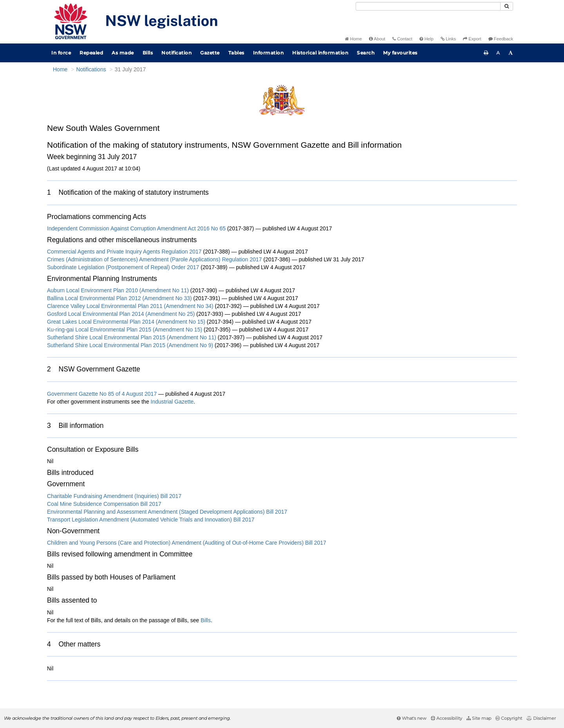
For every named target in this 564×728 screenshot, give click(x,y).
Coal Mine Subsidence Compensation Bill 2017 (104, 504)
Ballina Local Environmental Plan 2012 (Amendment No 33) (119, 298)
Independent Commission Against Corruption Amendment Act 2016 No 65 (136, 228)
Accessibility (446, 718)
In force (61, 53)
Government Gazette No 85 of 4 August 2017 (102, 394)
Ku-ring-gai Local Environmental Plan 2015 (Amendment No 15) (125, 330)
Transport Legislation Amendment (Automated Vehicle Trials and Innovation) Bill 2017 (151, 520)
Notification (176, 53)
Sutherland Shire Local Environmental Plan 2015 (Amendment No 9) (130, 345)
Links (448, 39)
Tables (236, 53)
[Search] (428, 6)
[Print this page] (486, 53)
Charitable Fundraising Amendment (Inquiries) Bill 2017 (114, 496)
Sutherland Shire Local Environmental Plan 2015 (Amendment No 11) (132, 337)
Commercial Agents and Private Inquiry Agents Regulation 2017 (124, 252)
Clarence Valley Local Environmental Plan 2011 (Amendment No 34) (130, 306)
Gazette (210, 53)
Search (366, 53)
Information (268, 53)
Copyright (509, 718)
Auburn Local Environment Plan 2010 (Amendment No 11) (118, 290)
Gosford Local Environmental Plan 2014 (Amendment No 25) (121, 314)
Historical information (320, 53)
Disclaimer (541, 718)
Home (353, 39)
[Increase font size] (511, 53)
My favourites (400, 53)
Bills (148, 53)
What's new (412, 718)
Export (472, 39)
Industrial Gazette (172, 402)
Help (427, 39)
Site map (479, 718)
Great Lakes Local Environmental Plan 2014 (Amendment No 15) (126, 322)
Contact (402, 39)
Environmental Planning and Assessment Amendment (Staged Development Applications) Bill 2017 (167, 512)
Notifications (91, 69)
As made (123, 53)
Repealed (91, 53)
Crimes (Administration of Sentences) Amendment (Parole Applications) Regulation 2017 (155, 259)
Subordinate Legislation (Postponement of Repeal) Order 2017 (123, 267)
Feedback (501, 39)
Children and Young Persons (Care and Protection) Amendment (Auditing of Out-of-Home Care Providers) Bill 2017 (187, 543)
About (377, 39)
